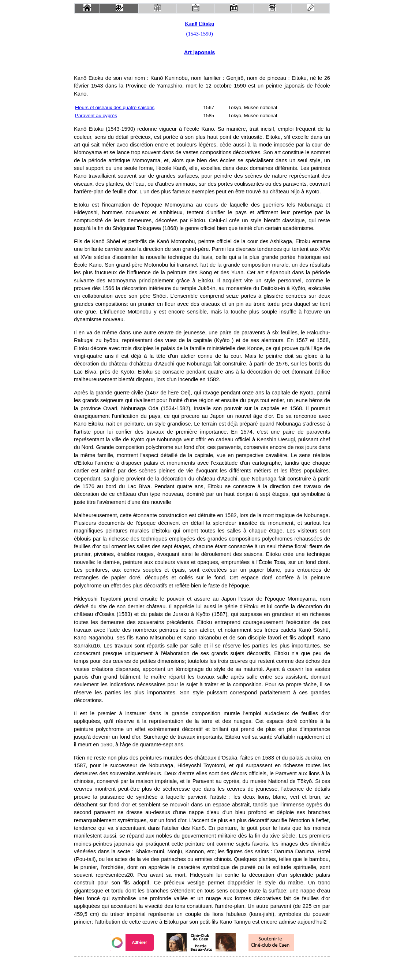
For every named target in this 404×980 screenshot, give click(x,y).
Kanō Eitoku (199, 24)
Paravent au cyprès (96, 116)
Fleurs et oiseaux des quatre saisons (115, 107)
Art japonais (200, 52)
